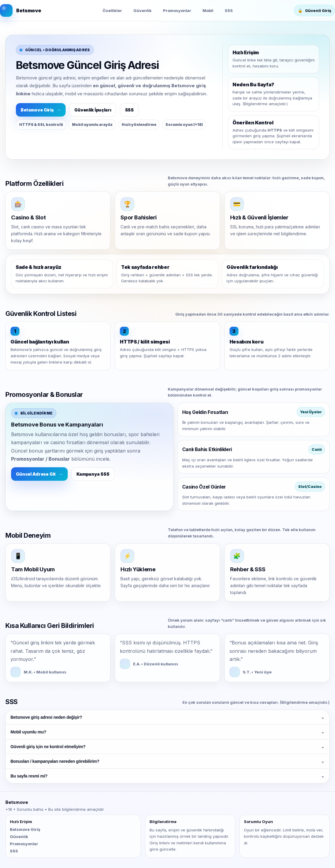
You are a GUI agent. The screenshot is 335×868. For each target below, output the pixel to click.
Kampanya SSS (93, 474)
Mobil (208, 10)
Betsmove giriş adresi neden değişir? (167, 717)
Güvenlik (142, 10)
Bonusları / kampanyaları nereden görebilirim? (167, 761)
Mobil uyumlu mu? (167, 732)
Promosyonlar (177, 10)
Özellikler (112, 10)
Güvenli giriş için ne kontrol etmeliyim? (167, 747)
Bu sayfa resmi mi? (167, 776)
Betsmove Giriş (41, 110)
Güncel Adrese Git (39, 474)
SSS (229, 10)
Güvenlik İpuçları (93, 110)
